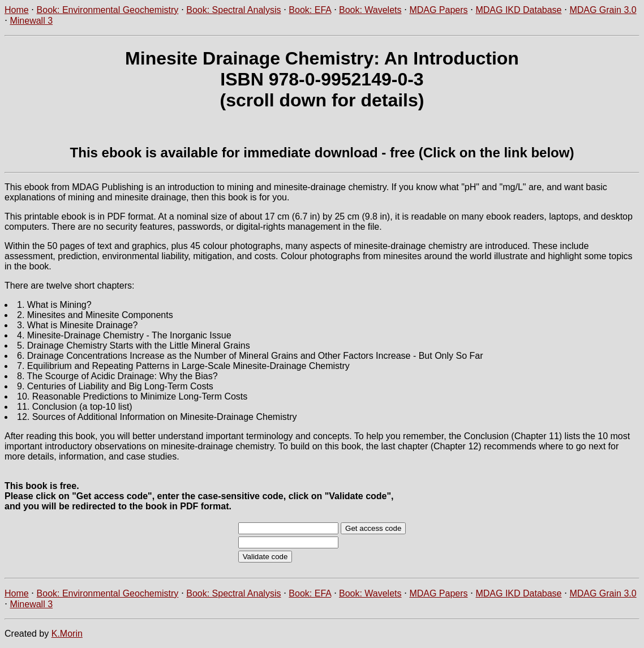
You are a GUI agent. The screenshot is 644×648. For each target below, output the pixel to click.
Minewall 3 (31, 21)
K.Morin (67, 634)
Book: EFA (310, 10)
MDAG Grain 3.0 (603, 10)
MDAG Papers (438, 10)
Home (17, 10)
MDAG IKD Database (518, 10)
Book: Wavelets (370, 10)
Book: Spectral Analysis (233, 10)
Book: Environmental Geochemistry (108, 10)
